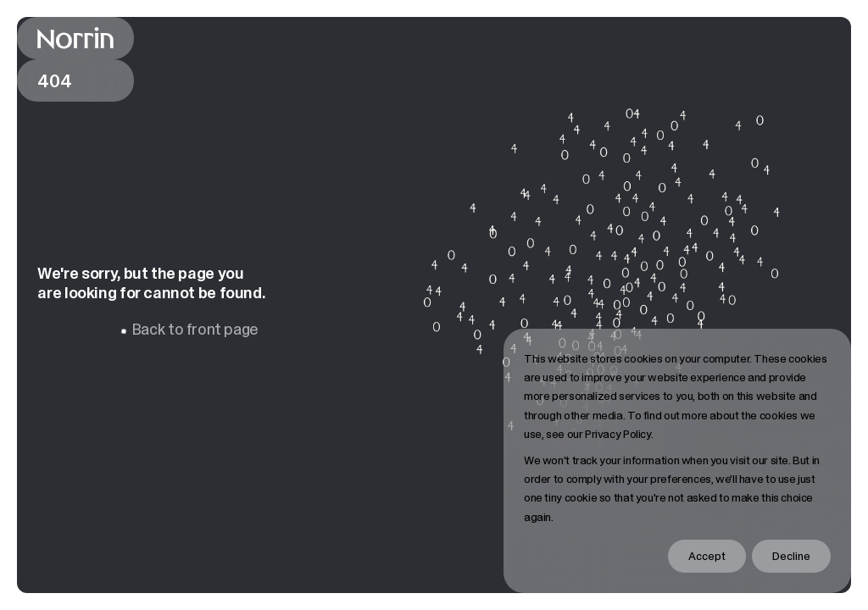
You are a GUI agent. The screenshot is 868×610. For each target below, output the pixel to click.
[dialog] (677, 461)
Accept (707, 556)
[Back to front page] (75, 38)
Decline (791, 556)
